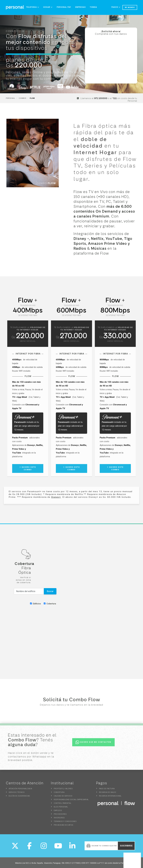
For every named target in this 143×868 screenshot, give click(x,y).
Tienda (93, 7)
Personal (11, 98)
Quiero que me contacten (93, 744)
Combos (23, 98)
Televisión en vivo (28, 305)
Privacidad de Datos (63, 826)
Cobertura (50, 604)
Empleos (58, 812)
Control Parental (62, 805)
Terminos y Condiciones (65, 823)
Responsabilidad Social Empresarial (71, 801)
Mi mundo (130, 7)
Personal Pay (64, 7)
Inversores (59, 819)
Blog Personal (61, 808)
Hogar (48, 7)
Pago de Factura (107, 790)
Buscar (50, 591)
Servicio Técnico (17, 794)
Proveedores (60, 816)
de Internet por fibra (28, 315)
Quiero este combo (28, 468)
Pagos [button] (116, 7)
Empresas (80, 7)
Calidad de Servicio (63, 797)
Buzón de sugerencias (19, 797)
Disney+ (56, 497)
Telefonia (33, 7)
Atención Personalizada (20, 790)
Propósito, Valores (63, 790)
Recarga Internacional (110, 797)
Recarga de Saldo (108, 794)
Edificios (35, 604)
